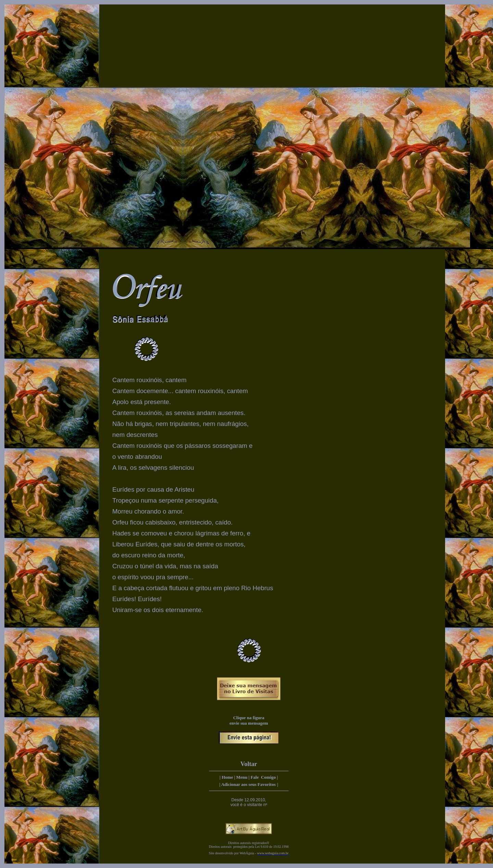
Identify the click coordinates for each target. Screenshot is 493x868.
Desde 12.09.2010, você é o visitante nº (249, 802)
